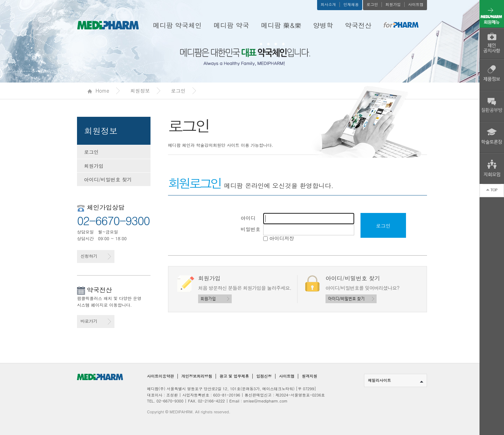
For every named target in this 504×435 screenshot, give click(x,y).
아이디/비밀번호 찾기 (108, 179)
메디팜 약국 (231, 25)
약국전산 (358, 25)
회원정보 (140, 91)
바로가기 (96, 321)
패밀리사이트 (395, 380)
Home (98, 91)
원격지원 (309, 376)
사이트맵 (416, 5)
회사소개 (328, 5)
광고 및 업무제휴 (234, 376)
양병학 (323, 25)
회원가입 (393, 5)
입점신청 (264, 376)
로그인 (372, 5)
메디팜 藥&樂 (281, 25)
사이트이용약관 (160, 376)
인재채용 (351, 5)
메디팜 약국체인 (177, 25)
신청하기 (96, 256)
